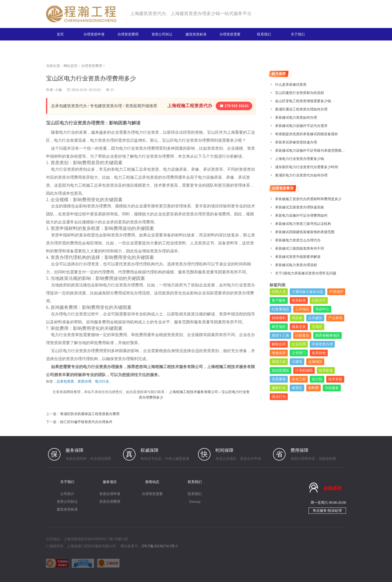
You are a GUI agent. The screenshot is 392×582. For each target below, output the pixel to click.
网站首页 (70, 66)
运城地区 (315, 362)
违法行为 (279, 397)
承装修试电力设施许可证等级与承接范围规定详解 (313, 151)
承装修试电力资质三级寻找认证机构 (303, 224)
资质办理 (84, 381)
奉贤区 (297, 388)
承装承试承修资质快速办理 (296, 142)
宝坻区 (317, 327)
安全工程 (299, 379)
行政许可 (319, 300)
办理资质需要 (230, 34)
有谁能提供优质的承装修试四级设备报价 (306, 134)
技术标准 (326, 370)
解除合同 (279, 344)
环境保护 (336, 292)
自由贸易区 (280, 370)
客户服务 (279, 300)
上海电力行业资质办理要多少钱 (299, 159)
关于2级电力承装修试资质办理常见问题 (306, 273)
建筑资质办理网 (84, 14)
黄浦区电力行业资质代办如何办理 (301, 175)
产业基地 (335, 318)
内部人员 (279, 292)
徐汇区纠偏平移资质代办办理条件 (86, 421)
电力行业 (102, 381)
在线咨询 (332, 488)
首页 (60, 34)
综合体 (297, 318)
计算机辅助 (304, 370)
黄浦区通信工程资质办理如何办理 (301, 109)
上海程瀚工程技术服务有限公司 (193, 392)
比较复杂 (302, 335)
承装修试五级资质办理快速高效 (299, 207)
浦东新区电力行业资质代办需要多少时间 (306, 167)
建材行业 (279, 388)
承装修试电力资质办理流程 (296, 265)
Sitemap (195, 501)
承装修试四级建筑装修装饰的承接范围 (305, 232)
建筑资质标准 (196, 34)
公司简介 (67, 494)
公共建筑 (315, 318)
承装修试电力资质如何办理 (296, 118)
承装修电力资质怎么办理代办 (298, 240)
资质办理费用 (110, 501)
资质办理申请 (110, 494)
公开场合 (302, 309)
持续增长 (279, 318)
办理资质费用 (128, 34)
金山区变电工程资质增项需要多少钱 (303, 101)
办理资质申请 (94, 34)
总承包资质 (65, 381)
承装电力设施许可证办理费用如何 (301, 216)
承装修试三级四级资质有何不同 (299, 249)
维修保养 (279, 353)
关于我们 (298, 34)
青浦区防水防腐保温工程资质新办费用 (90, 413)
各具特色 (319, 353)
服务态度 (299, 327)
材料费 (313, 388)
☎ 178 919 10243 (234, 106)
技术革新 (335, 379)
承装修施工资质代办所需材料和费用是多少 (308, 199)
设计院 (317, 379)
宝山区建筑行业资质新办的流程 (299, 93)
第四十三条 (280, 335)
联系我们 (264, 34)
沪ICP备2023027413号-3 (160, 546)
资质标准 (299, 300)
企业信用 (299, 344)
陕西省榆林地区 (327, 335)
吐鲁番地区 (280, 309)
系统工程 (279, 362)
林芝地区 (279, 327)
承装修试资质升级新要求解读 (298, 257)
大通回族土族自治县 (307, 292)
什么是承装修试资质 (291, 85)
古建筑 (297, 362)
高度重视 (279, 379)
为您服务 (332, 388)
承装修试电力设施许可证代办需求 (301, 126)
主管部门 (299, 353)
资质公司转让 (162, 34)
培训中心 (322, 309)
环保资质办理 (322, 344)
